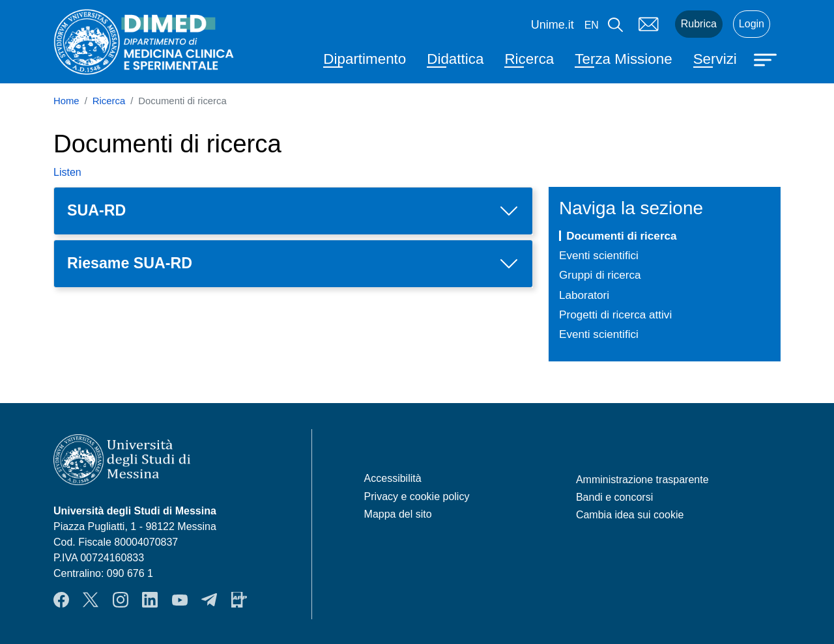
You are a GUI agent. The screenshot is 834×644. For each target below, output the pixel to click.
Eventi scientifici (599, 255)
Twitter (91, 600)
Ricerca (529, 59)
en (592, 25)
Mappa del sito (398, 514)
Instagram (121, 600)
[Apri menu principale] (767, 59)
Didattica (455, 59)
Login (752, 24)
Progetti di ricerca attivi (615, 315)
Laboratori (584, 295)
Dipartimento (365, 59)
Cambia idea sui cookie (630, 515)
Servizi (715, 59)
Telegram (209, 600)
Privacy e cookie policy (417, 497)
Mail (649, 24)
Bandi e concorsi (614, 497)
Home (66, 101)
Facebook (61, 600)
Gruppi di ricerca (600, 275)
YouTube (180, 600)
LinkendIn (150, 600)
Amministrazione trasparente (642, 480)
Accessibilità (393, 478)
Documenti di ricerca (621, 236)
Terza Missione (623, 59)
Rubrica (699, 24)
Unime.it (553, 25)
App (239, 600)
